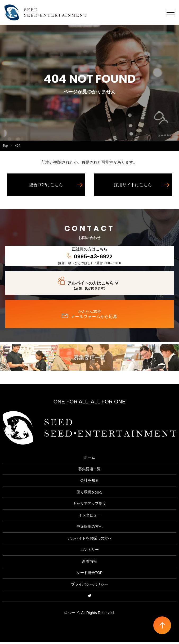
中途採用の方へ (89, 528)
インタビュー (89, 517)
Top (5, 147)
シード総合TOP (90, 575)
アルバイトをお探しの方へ (89, 540)
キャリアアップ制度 (89, 505)
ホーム (89, 459)
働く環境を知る (89, 494)
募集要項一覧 (89, 359)
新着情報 (89, 563)
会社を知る (89, 482)
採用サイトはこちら (133, 187)
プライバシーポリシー (89, 586)
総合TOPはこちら (46, 187)
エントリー (89, 551)
